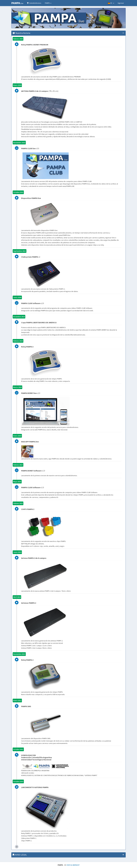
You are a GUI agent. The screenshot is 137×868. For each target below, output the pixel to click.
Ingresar (121, 3)
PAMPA (48, 3)
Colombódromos (34, 3)
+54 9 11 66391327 (73, 865)
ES (111, 3)
